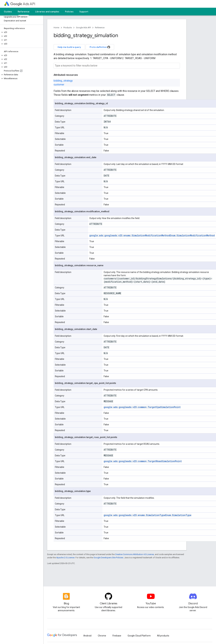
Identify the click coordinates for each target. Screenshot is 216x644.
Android (87, 636)
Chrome (102, 636)
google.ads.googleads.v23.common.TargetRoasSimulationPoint (143, 461)
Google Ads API (83, 28)
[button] (21, 32)
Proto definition (100, 47)
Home (56, 28)
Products (68, 28)
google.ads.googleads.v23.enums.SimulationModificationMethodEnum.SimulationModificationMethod (152, 235)
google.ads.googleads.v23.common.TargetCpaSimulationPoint (142, 407)
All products (163, 636)
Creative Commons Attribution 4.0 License (134, 554)
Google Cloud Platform (139, 636)
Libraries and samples (47, 12)
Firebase (117, 636)
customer (59, 85)
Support (84, 12)
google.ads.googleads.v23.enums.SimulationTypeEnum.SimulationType (148, 515)
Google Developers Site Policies (108, 558)
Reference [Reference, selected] (24, 12)
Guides (8, 12)
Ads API (23, 4)
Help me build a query (69, 47)
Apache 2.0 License (65, 558)
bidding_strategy (63, 81)
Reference (100, 28)
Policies (69, 12)
